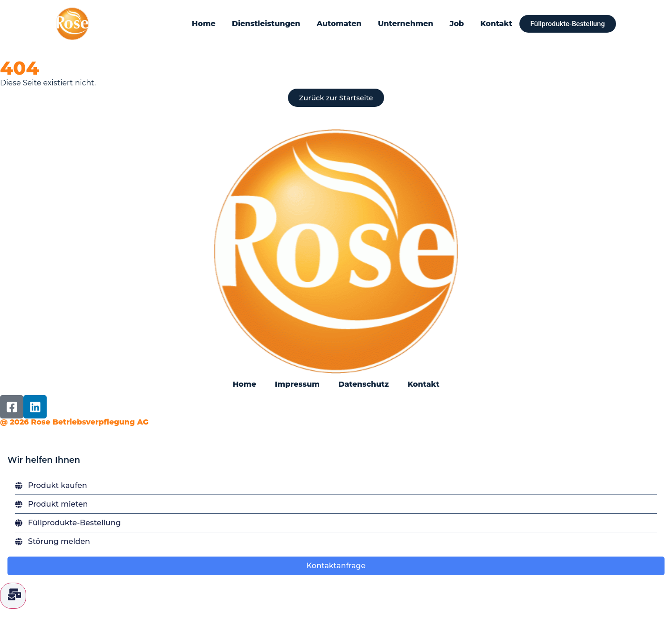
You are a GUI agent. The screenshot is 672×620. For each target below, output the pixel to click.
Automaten (339, 24)
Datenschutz (364, 384)
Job (457, 24)
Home (204, 24)
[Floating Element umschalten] (13, 596)
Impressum (297, 384)
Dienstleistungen (266, 24)
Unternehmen (405, 24)
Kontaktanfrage (336, 566)
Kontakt (496, 24)
